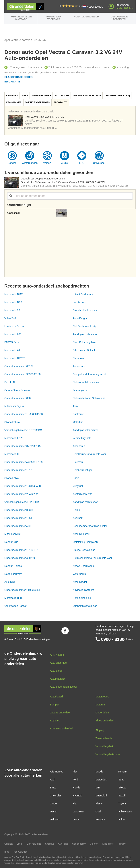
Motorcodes (102, 697)
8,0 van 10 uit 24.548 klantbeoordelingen (27, 639)
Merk (25, 96)
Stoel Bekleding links (84, 342)
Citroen (54, 804)
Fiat (75, 772)
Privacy (122, 844)
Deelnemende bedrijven (119, 18)
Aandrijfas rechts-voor (85, 334)
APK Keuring (57, 655)
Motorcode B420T (14, 358)
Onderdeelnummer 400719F (20, 558)
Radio (76, 478)
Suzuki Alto (11, 382)
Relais (76, 510)
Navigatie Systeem (83, 590)
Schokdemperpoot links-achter (90, 526)
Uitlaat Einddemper (84, 294)
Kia (75, 804)
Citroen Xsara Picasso (17, 390)
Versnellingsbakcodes (108, 754)
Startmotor (79, 358)
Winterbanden (30, 163)
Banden (12, 163)
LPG (82, 163)
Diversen (78, 462)
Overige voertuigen (37, 102)
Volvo (121, 820)
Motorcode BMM (14, 294)
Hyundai (77, 796)
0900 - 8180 (113, 639)
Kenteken (12, 96)
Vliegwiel (78, 486)
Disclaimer (108, 844)
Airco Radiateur (82, 534)
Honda (76, 788)
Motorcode (62, 96)
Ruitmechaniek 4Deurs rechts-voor (92, 558)
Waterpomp (79, 574)
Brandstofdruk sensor (85, 310)
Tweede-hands (104, 738)
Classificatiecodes (19, 77)
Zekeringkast (80, 390)
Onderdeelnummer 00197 (19, 366)
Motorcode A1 (12, 350)
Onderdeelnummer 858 (17, 398)
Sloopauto (60, 102)
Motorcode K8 (12, 454)
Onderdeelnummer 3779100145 (22, 446)
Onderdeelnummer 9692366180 (22, 374)
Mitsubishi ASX (13, 534)
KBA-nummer (14, 102)
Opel (98, 812)
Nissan (99, 804)
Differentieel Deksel (84, 350)
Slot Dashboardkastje (85, 326)
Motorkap (78, 422)
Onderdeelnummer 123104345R (23, 486)
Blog (7, 852)
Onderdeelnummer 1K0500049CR (24, 414)
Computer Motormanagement (89, 374)
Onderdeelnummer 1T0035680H (23, 590)
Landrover (78, 812)
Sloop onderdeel (105, 721)
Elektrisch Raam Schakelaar (89, 398)
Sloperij (100, 730)
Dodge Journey (13, 574)
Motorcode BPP (13, 302)
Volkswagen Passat (15, 606)
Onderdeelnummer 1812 (18, 470)
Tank (75, 406)
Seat (121, 780)
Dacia (53, 812)
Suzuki (122, 796)
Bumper (54, 705)
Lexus (76, 820)
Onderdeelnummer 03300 (19, 510)
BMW (53, 788)
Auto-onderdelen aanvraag (21, 18)
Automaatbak (58, 679)
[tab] (12, 96)
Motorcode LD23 (14, 438)
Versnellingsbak (82, 438)
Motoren (100, 705)
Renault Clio (11, 542)
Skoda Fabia (12, 478)
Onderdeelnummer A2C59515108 (23, 462)
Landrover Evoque (15, 326)
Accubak (78, 518)
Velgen (47, 163)
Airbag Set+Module (84, 566)
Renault (123, 772)
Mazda (99, 772)
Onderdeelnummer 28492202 (21, 494)
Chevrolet (55, 796)
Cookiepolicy (79, 844)
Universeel (99, 163)
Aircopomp (79, 366)
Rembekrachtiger (82, 470)
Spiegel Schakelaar (84, 550)
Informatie (12, 82)
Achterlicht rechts (82, 494)
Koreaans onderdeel (61, 729)
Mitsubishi (101, 796)
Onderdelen (102, 713)
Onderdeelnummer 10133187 (21, 550)
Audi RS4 (10, 582)
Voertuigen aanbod (86, 17)
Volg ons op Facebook (65, 631)
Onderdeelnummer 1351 (18, 518)
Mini (98, 788)
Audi (52, 780)
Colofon (94, 844)
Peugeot (100, 820)
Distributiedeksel (82, 598)
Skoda (122, 788)
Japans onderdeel (60, 713)
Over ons (63, 844)
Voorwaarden (21, 852)
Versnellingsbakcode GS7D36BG (23, 430)
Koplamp (55, 721)
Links (20, 844)
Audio (65, 163)
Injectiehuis (79, 302)
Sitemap (50, 844)
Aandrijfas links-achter (85, 430)
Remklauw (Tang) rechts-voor (89, 454)
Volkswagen (125, 812)
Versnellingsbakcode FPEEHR (22, 502)
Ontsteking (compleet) (85, 542)
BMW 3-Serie (12, 342)
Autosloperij (57, 697)
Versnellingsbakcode (87, 96)
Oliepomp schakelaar (85, 606)
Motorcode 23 (12, 310)
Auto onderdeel (59, 663)
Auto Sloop (56, 671)
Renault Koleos (13, 566)
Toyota (122, 804)
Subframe (78, 414)
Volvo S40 (10, 318)
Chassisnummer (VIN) (117, 96)
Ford (75, 780)
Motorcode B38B (14, 598)
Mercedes (101, 780)
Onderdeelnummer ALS (18, 526)
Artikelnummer (41, 96)
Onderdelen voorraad (54, 18)
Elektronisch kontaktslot (86, 382)
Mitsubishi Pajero (14, 406)
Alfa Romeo (57, 772)
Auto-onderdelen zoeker (64, 687)
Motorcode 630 (13, 334)
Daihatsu (55, 820)
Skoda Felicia (12, 422)
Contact (8, 844)
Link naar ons (34, 844)
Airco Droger (80, 318)
